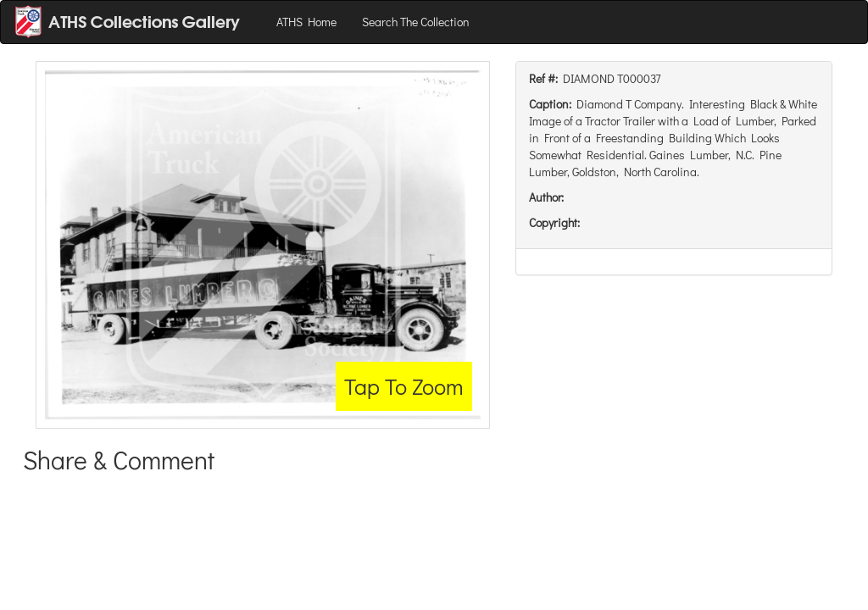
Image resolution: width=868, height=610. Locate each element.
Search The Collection (416, 22)
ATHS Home (306, 22)
